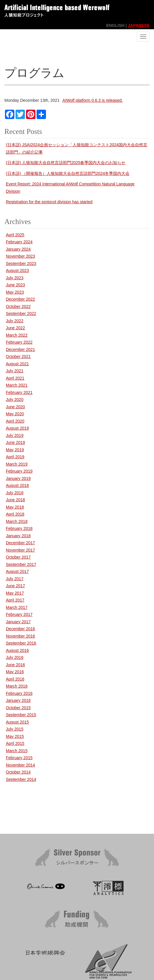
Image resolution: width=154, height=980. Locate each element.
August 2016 (17, 650)
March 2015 (17, 751)
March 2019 (17, 464)
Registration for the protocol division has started (49, 202)
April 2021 (15, 378)
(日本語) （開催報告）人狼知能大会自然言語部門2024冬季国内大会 (68, 173)
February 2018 (19, 528)
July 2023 (15, 278)
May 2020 (15, 414)
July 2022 (15, 321)
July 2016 (15, 657)
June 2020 (15, 407)
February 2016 (19, 693)
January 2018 (18, 536)
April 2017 (15, 600)
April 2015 (15, 743)
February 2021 (19, 392)
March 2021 (17, 385)
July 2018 (15, 493)
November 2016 (20, 636)
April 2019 (15, 457)
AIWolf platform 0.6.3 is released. (93, 100)
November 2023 (20, 256)
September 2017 (21, 564)
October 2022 (18, 306)
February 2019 (19, 471)
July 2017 (15, 579)
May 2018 (15, 507)
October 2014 (18, 772)
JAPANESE (139, 25)
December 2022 (20, 299)
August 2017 (17, 571)
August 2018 (17, 485)
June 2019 (15, 442)
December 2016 (20, 629)
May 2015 (15, 736)
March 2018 (17, 521)
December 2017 (20, 543)
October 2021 (18, 356)
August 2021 (17, 364)
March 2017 (17, 607)
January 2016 (18, 700)
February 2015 (19, 758)
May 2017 (15, 593)
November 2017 (20, 550)
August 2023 (17, 271)
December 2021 (20, 349)
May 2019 (15, 450)
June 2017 (15, 586)
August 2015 (17, 722)
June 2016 (15, 665)
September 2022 (21, 314)
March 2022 (17, 335)
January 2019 (18, 478)
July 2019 (15, 435)
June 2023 (15, 285)
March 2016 (17, 686)
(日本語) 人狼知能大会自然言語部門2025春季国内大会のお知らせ (66, 163)
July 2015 (15, 729)
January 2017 (18, 622)
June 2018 (15, 500)
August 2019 (17, 428)
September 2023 (21, 263)
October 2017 (18, 557)
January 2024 (18, 249)
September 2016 (21, 643)
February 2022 (19, 342)
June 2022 (15, 328)
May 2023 (15, 292)
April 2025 (15, 235)
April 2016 (15, 679)
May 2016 (15, 672)
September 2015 (21, 715)
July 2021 (15, 371)
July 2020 (15, 399)
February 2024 (19, 242)
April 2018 (15, 514)
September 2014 (21, 779)
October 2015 (18, 708)
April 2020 (15, 421)
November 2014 (20, 765)
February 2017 (19, 614)
